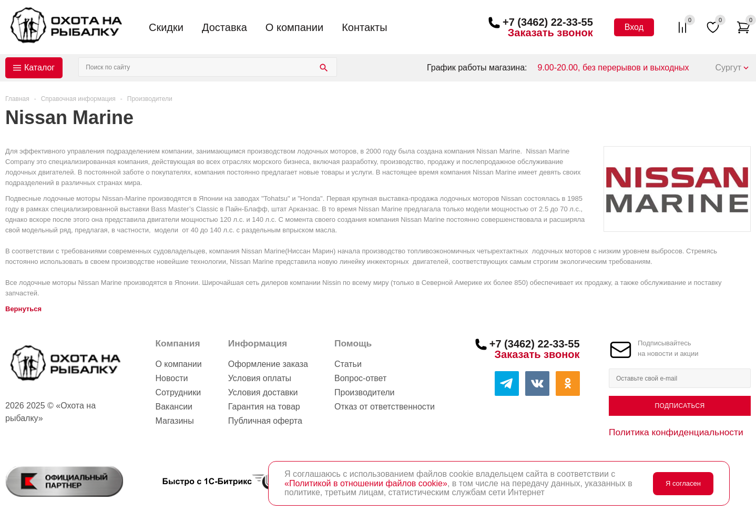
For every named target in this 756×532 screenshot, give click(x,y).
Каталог (39, 68)
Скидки (166, 27)
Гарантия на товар (264, 407)
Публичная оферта (265, 421)
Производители (365, 392)
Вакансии (174, 407)
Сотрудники (178, 392)
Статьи (348, 364)
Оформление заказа (268, 364)
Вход (634, 27)
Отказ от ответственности (385, 407)
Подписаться (680, 406)
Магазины (174, 421)
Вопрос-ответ (360, 378)
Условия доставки (263, 392)
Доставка (224, 27)
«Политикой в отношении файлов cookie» (366, 483)
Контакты (364, 27)
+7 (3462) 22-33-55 (548, 22)
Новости (171, 378)
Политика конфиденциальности (676, 432)
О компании (294, 27)
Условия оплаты (260, 378)
